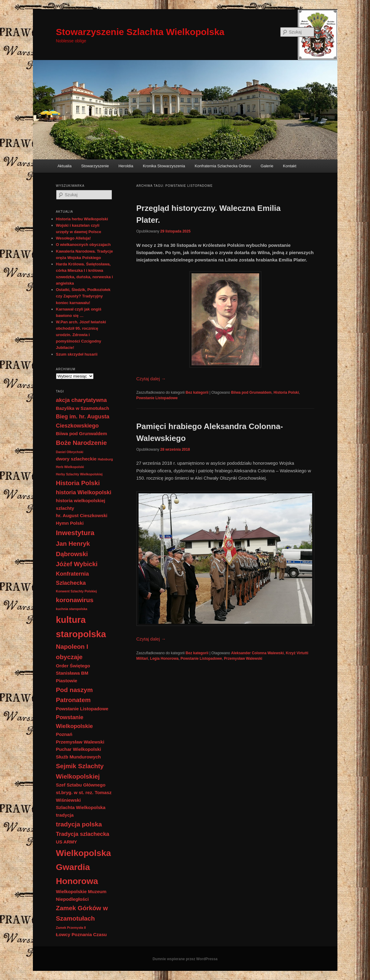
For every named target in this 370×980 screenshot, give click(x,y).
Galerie (267, 166)
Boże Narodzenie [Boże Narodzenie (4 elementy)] (81, 443)
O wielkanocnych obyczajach (83, 245)
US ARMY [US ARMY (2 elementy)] (67, 842)
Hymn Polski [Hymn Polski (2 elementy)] (70, 523)
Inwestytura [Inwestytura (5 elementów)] (75, 533)
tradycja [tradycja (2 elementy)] (65, 815)
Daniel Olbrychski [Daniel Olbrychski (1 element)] (70, 452)
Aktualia (65, 166)
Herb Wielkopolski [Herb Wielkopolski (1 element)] (70, 467)
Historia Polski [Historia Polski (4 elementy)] (78, 483)
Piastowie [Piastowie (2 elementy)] (67, 681)
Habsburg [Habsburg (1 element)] (105, 459)
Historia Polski (286, 392)
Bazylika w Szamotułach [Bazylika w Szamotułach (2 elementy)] (83, 408)
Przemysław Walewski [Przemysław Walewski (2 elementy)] (80, 742)
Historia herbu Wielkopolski (82, 219)
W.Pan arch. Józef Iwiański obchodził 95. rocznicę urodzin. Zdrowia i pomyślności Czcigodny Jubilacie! (81, 335)
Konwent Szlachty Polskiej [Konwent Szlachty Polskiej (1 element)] (76, 591)
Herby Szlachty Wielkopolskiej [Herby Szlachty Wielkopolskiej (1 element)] (79, 474)
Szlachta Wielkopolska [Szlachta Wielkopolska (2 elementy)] (81, 807)
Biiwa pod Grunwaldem (251, 392)
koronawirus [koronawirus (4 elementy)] (75, 600)
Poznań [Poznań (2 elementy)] (64, 734)
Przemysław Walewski (243, 659)
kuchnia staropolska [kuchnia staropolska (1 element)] (72, 609)
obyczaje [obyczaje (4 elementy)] (69, 657)
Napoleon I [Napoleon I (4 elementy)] (72, 646)
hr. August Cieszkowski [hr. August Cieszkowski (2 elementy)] (82, 515)
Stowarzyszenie (95, 166)
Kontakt (290, 166)
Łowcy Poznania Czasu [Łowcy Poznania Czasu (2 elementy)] (81, 934)
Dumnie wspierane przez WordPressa (185, 959)
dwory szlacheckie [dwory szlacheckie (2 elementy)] (76, 459)
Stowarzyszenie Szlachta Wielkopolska (140, 32)
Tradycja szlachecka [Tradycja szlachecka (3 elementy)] (83, 834)
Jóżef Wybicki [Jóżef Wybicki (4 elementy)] (77, 564)
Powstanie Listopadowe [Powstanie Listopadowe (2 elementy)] (82, 709)
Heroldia (126, 166)
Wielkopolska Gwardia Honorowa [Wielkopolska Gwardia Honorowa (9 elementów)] (84, 867)
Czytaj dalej (151, 379)
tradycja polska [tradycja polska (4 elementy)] (79, 824)
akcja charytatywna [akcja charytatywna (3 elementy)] (81, 400)
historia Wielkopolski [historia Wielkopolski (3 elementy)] (84, 492)
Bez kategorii (197, 392)
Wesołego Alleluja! (74, 238)
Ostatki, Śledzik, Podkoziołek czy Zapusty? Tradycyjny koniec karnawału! (83, 296)
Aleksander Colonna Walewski (257, 653)
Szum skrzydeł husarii (77, 354)
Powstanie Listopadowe (157, 398)
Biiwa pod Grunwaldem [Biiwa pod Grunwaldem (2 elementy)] (82, 433)
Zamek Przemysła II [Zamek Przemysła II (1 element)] (71, 928)
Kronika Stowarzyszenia (164, 166)
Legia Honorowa (164, 659)
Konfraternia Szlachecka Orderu (223, 166)
